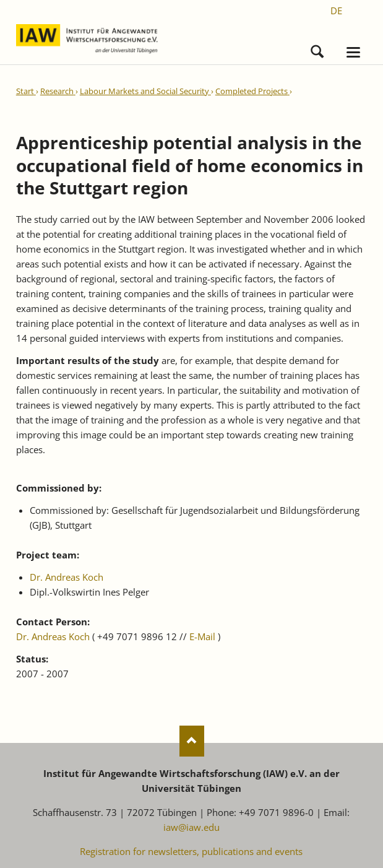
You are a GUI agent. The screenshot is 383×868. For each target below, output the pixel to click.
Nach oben (192, 741)
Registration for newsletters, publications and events (191, 851)
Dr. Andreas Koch (67, 577)
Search (317, 49)
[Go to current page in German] (336, 11)
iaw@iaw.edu (191, 827)
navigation (353, 52)
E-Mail (202, 636)
